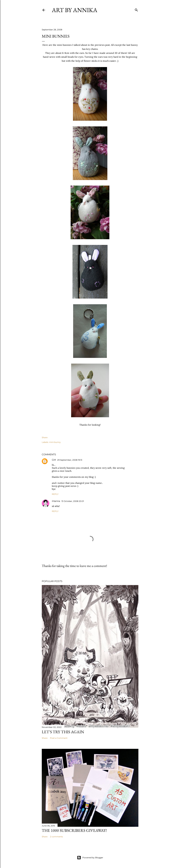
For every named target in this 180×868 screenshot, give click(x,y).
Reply (55, 494)
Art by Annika (75, 10)
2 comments (56, 837)
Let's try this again (63, 732)
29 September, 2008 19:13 (70, 460)
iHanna (56, 501)
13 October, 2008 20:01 (73, 501)
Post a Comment (59, 738)
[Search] (136, 9)
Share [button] (45, 437)
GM (54, 460)
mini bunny (55, 442)
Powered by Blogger (90, 858)
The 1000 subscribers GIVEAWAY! (74, 830)
